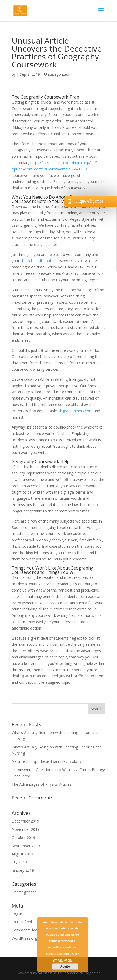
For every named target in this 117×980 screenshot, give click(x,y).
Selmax (45, 973)
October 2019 (23, 838)
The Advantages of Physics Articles (42, 784)
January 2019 (23, 870)
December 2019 (25, 821)
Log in (17, 914)
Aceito (65, 966)
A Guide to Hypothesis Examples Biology (46, 761)
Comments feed (26, 930)
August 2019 (22, 854)
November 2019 (26, 829)
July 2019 (19, 862)
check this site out (36, 261)
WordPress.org (24, 938)
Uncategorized (57, 74)
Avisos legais (62, 960)
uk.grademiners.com (75, 411)
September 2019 (26, 846)
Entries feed (22, 922)
